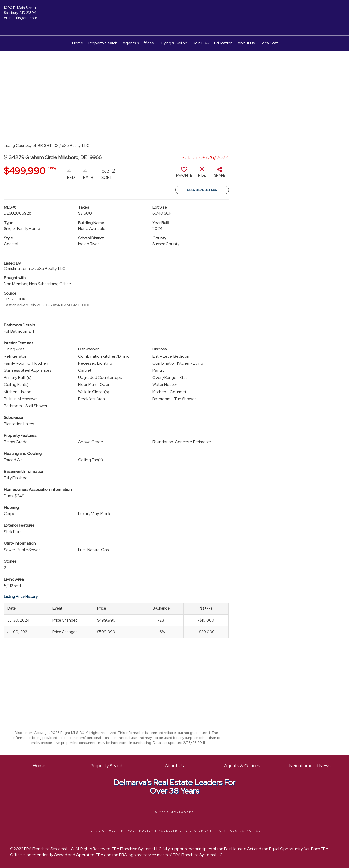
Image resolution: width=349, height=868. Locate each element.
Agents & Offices (138, 43)
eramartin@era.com (20, 18)
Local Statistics (273, 43)
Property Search (103, 43)
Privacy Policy (137, 831)
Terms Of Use (102, 831)
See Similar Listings (202, 190)
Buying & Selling (173, 43)
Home (78, 43)
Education (223, 43)
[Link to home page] (175, 11)
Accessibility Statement (185, 831)
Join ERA (201, 43)
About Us (246, 43)
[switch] (184, 174)
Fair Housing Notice (239, 831)
